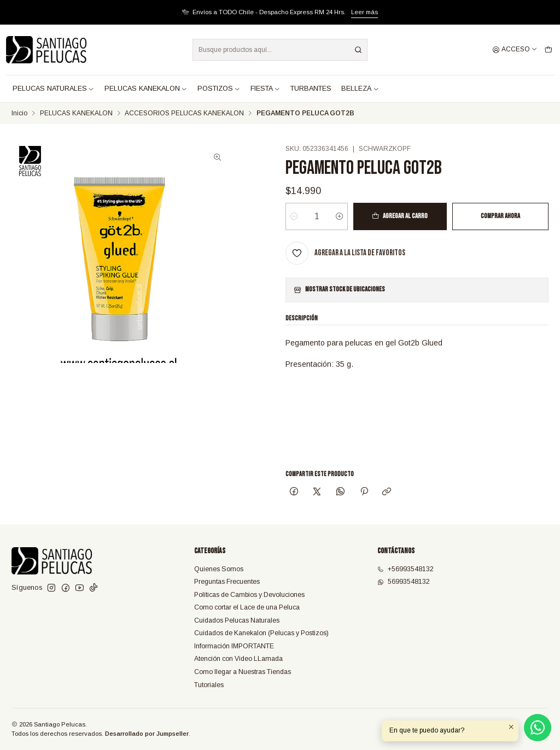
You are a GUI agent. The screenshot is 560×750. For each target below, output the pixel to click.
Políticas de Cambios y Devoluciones (249, 595)
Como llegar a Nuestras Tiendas (243, 672)
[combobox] (280, 50)
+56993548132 (406, 569)
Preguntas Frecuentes (227, 582)
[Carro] (548, 50)
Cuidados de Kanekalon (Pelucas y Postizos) (261, 633)
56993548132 (404, 582)
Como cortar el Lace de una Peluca (247, 607)
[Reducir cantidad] (294, 216)
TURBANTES (311, 89)
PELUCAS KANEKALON (146, 89)
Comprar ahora (500, 216)
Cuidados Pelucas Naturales (237, 620)
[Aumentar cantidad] (339, 216)
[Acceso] (515, 50)
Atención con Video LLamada (238, 659)
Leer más (364, 12)
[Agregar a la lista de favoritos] (345, 253)
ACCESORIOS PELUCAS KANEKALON (184, 114)
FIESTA (266, 89)
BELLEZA (360, 89)
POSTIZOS (219, 89)
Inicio (19, 114)
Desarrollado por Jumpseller (147, 734)
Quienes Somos (219, 569)
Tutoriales (209, 685)
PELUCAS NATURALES (54, 89)
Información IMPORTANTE (234, 646)
